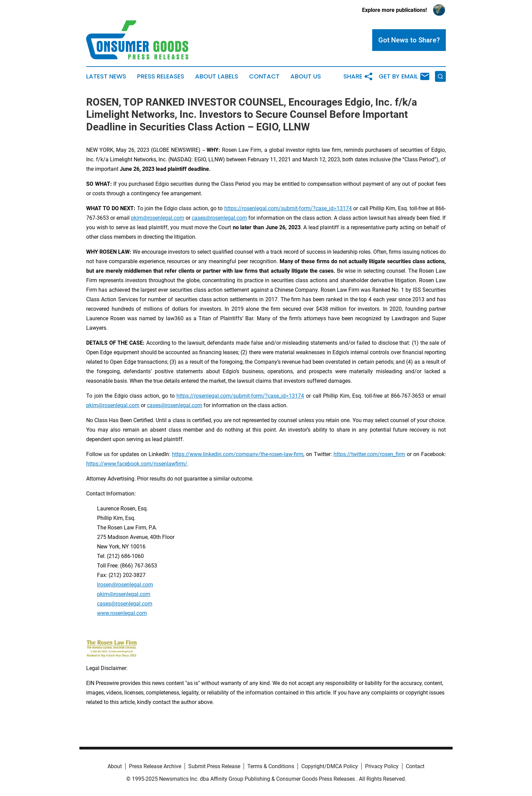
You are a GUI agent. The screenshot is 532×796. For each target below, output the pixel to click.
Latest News (106, 76)
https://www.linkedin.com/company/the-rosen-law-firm (238, 454)
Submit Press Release (214, 766)
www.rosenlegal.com (122, 613)
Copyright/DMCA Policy (330, 766)
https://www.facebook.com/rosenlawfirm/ (137, 464)
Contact (264, 76)
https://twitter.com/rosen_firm (369, 454)
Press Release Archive (155, 766)
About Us (306, 76)
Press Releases (161, 76)
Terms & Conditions (271, 766)
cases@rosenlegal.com (219, 218)
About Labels (217, 76)
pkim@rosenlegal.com (158, 218)
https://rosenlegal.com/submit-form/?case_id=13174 (288, 208)
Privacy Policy (382, 766)
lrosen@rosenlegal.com (125, 585)
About (115, 766)
